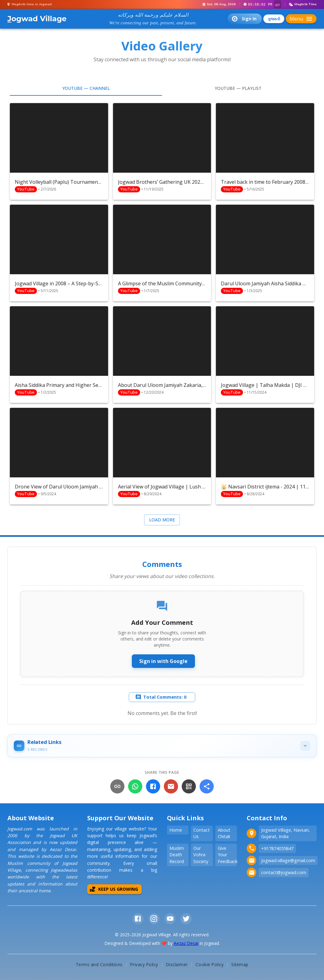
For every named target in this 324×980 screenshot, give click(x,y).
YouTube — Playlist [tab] (238, 88)
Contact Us (202, 833)
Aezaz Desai (186, 943)
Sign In (244, 19)
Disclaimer (177, 964)
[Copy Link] (117, 786)
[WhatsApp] (135, 786)
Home (176, 830)
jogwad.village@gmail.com (288, 860)
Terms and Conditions (99, 964)
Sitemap (240, 964)
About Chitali (224, 833)
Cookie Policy (210, 964)
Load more (162, 520)
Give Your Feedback (227, 855)
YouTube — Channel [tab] (86, 88)
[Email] (171, 786)
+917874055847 (277, 848)
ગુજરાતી (274, 19)
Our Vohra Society (201, 855)
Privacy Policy (144, 964)
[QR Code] (189, 786)
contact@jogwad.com (284, 872)
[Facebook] (153, 786)
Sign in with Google (163, 661)
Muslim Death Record (177, 855)
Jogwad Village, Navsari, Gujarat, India (286, 833)
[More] (207, 786)
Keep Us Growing (114, 889)
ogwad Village (37, 19)
